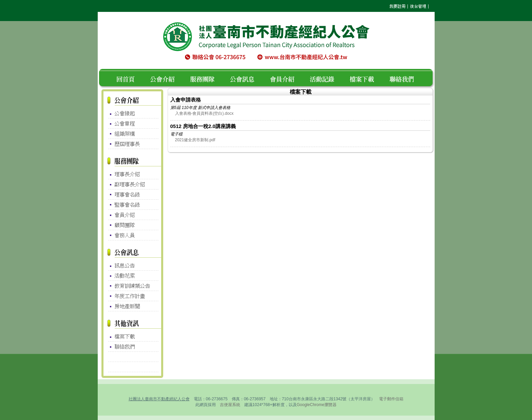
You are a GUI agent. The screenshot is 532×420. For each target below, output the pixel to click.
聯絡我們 (404, 78)
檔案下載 (366, 78)
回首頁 (128, 78)
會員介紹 (286, 78)
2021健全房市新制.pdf (195, 140)
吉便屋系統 (230, 405)
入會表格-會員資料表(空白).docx (204, 113)
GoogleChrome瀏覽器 (317, 405)
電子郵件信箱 (391, 399)
